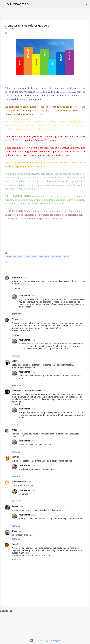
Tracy (14, 531)
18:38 (20, 430)
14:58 (33, 340)
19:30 (33, 441)
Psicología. (57, 257)
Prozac (15, 319)
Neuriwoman (18, 4)
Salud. (67, 257)
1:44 (19, 531)
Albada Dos (17, 277)
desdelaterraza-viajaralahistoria (26, 391)
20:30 (21, 457)
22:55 (21, 507)
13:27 (21, 319)
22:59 (33, 515)
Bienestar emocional (14, 257)
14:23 (44, 391)
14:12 (19, 361)
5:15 (21, 544)
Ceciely (15, 544)
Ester (14, 361)
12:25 (25, 278)
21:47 (33, 490)
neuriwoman (25, 296)
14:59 (33, 372)
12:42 (33, 296)
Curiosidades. (31, 257)
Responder (16, 314)
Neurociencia (44, 257)
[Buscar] (32, 4)
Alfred (15, 430)
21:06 (29, 482)
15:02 (33, 409)
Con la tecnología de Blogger (45, 640)
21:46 (33, 466)
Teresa (15, 506)
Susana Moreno (19, 482)
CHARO (15, 457)
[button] (6, 34)
